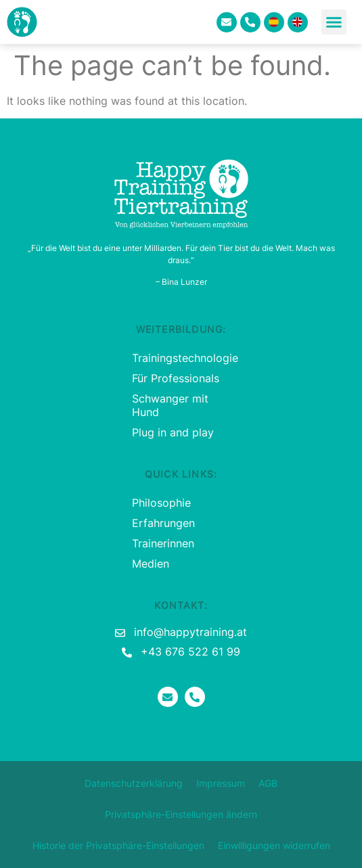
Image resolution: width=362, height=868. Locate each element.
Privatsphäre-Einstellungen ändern (181, 814)
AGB (268, 783)
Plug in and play (173, 432)
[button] (334, 22)
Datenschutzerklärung (134, 783)
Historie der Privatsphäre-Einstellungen (118, 845)
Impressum (221, 783)
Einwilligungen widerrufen (274, 845)
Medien (151, 564)
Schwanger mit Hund (170, 405)
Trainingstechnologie (181, 358)
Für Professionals (176, 378)
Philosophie (161, 503)
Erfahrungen (163, 523)
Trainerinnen (163, 543)
